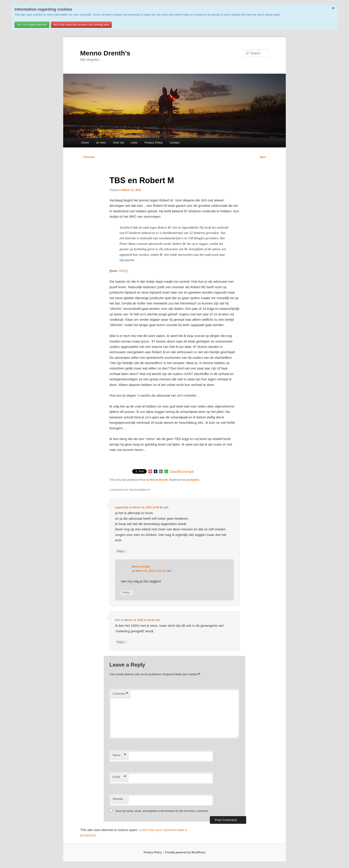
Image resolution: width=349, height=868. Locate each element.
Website (118, 799)
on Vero (101, 143)
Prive (142, 480)
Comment (120, 694)
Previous (87, 157)
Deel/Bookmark (182, 472)
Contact (175, 143)
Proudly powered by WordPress (185, 852)
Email (119, 777)
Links (134, 143)
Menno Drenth (159, 480)
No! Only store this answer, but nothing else (81, 25)
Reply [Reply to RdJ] (121, 642)
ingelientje (122, 507)
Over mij (118, 143)
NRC (123, 271)
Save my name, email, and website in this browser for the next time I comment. (162, 811)
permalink (193, 480)
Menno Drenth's (105, 53)
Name (119, 755)
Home (85, 143)
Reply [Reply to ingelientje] (121, 551)
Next (264, 157)
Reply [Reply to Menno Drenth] (127, 593)
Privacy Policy (153, 143)
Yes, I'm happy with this (32, 25)
